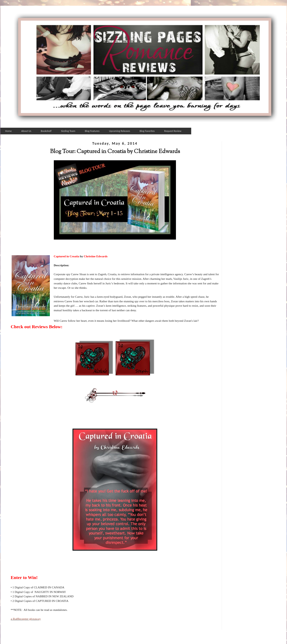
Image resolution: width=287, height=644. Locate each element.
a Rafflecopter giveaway (26, 619)
